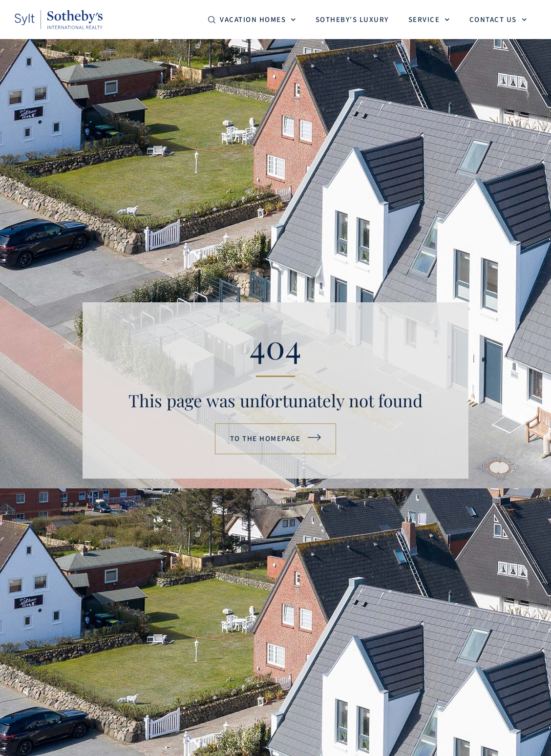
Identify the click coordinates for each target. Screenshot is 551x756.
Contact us (498, 20)
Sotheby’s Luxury (352, 20)
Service (429, 20)
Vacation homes (258, 20)
